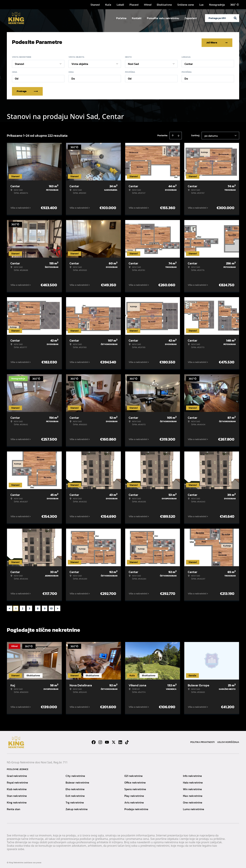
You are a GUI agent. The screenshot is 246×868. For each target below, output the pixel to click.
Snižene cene (186, 5)
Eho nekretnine (75, 788)
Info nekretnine (192, 775)
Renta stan (13, 808)
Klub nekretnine (17, 788)
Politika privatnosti (202, 741)
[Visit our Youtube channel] (107, 741)
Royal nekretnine (17, 781)
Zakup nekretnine (77, 808)
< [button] (10, 607)
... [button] (34, 607)
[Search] (235, 18)
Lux (201, 5)
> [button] (58, 607)
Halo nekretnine (193, 781)
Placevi (134, 5)
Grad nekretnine (17, 775)
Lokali (120, 5)
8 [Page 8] (38, 607)
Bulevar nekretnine (77, 781)
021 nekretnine (134, 775)
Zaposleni (191, 18)
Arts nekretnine (134, 801)
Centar (189, 63)
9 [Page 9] (45, 607)
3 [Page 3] (29, 607)
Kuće (108, 5)
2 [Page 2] (23, 607)
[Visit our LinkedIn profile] (120, 741)
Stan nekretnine (17, 795)
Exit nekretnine (75, 795)
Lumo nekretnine (194, 808)
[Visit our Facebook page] (94, 741)
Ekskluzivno (164, 5)
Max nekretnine (193, 795)
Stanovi (95, 5)
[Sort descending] (179, 134)
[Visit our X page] (114, 741)
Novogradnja (217, 5)
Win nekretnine (192, 788)
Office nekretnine (135, 781)
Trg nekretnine (75, 801)
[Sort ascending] (173, 134)
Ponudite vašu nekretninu (163, 18)
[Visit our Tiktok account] (127, 741)
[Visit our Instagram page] (100, 741)
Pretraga (27, 90)
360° (235, 5)
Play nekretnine (134, 795)
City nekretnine (75, 775)
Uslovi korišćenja (228, 741)
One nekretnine (193, 801)
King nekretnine (17, 801)
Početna (121, 18)
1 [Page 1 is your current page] (16, 607)
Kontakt (137, 18)
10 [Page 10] (51, 607)
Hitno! (148, 5)
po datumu (211, 135)
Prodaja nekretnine (136, 808)
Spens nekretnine (135, 788)
